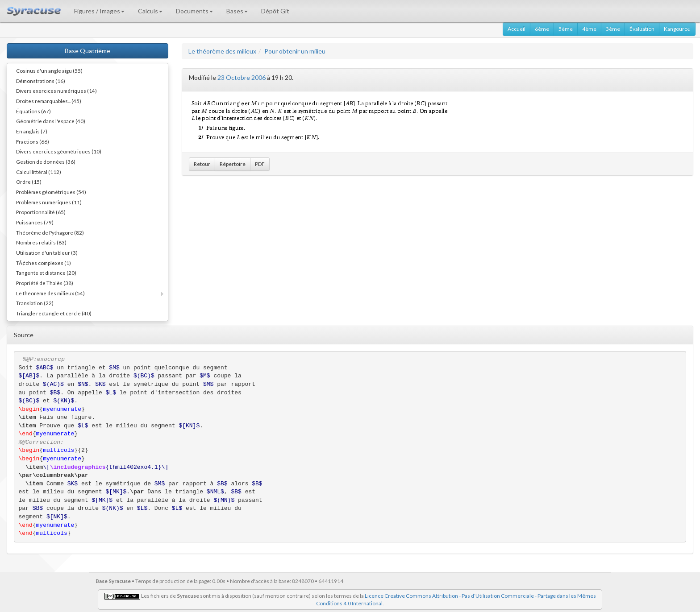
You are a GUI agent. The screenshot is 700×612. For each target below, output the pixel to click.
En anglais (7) (32, 131)
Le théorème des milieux (222, 51)
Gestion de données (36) (46, 161)
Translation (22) (35, 303)
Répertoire (233, 164)
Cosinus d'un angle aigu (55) (49, 70)
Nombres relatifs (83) (41, 242)
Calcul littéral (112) (39, 172)
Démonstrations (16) (41, 81)
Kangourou (677, 29)
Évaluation (642, 29)
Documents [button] (194, 11)
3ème (613, 29)
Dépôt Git (275, 11)
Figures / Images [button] (99, 11)
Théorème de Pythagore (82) (50, 232)
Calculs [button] (150, 11)
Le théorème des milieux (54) (50, 293)
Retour (202, 164)
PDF (260, 164)
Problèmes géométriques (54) (51, 192)
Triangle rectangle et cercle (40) (54, 313)
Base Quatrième (87, 51)
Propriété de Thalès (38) (45, 283)
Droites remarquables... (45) (49, 101)
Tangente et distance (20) (46, 273)
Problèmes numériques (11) (49, 202)
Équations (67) (33, 111)
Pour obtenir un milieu (295, 51)
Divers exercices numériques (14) (56, 91)
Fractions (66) (33, 141)
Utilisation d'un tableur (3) (47, 252)
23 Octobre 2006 (242, 77)
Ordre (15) (29, 182)
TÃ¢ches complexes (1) (44, 263)
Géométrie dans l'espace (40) (51, 121)
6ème (542, 29)
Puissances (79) (35, 222)
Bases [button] (237, 11)
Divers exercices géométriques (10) (59, 151)
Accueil (517, 29)
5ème (566, 29)
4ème (589, 29)
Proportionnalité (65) (41, 212)
